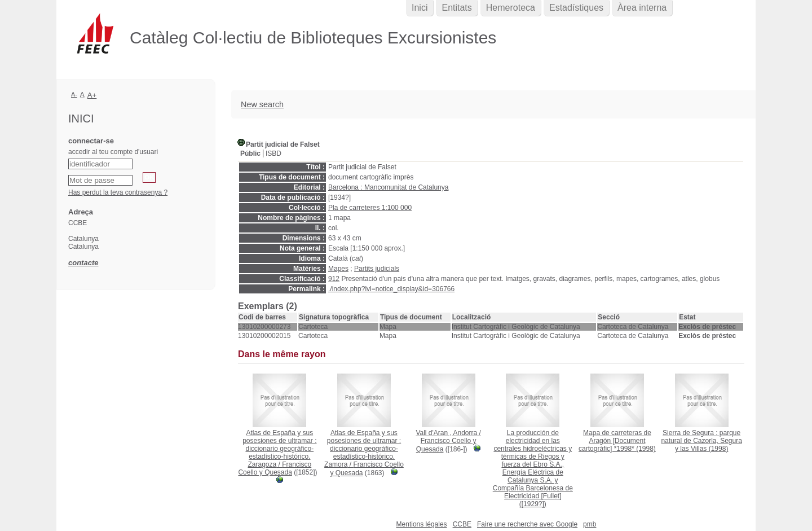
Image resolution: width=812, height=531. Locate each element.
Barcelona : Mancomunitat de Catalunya (388, 187)
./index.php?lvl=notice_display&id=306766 (391, 289)
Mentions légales (422, 524)
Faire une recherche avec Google (527, 524)
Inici (420, 8)
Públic (250, 153)
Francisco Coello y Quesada (275, 468)
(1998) (617, 441)
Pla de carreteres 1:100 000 (370, 208)
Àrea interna (642, 8)
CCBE (462, 524)
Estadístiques (576, 8)
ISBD (273, 153)
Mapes (338, 269)
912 (334, 279)
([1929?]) (533, 468)
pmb (590, 524)
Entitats (456, 8)
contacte (83, 263)
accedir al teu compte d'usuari (113, 152)
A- (74, 94)
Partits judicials (377, 269)
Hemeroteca (511, 8)
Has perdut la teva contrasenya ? (118, 192)
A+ (92, 95)
